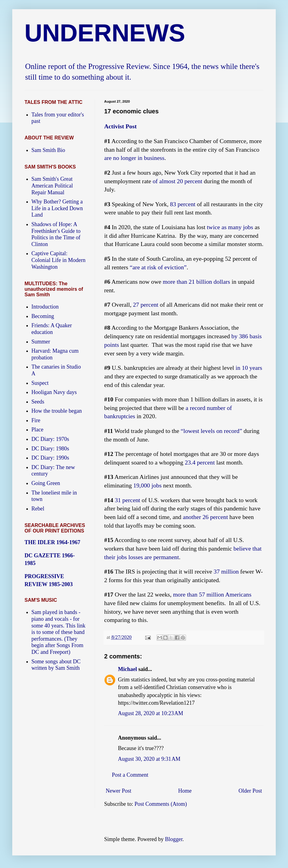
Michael (127, 669)
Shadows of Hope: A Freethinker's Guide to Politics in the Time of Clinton (56, 234)
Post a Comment (130, 775)
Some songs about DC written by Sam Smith (56, 665)
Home (185, 791)
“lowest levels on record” (211, 431)
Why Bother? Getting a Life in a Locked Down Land (57, 208)
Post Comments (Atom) (161, 804)
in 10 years (249, 368)
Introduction (45, 307)
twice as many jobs (230, 227)
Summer (41, 342)
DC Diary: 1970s (50, 439)
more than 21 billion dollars (196, 282)
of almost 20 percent (177, 181)
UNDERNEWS (105, 33)
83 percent (183, 204)
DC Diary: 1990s (50, 458)
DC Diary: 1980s (50, 449)
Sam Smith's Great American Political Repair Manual (52, 186)
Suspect (40, 383)
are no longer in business (134, 158)
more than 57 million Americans (212, 594)
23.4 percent (200, 462)
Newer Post (119, 791)
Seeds (38, 402)
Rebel (38, 509)
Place (38, 430)
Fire (36, 420)
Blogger (174, 839)
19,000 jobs (147, 485)
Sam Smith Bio (48, 150)
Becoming (43, 316)
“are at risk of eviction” (158, 267)
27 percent (146, 305)
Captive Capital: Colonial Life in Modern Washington (59, 260)
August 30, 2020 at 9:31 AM (149, 759)
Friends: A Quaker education (52, 329)
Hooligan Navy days (54, 392)
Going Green (46, 483)
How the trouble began (57, 411)
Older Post (250, 791)
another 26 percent (205, 517)
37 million (226, 571)
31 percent (128, 500)
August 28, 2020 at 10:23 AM (151, 713)
